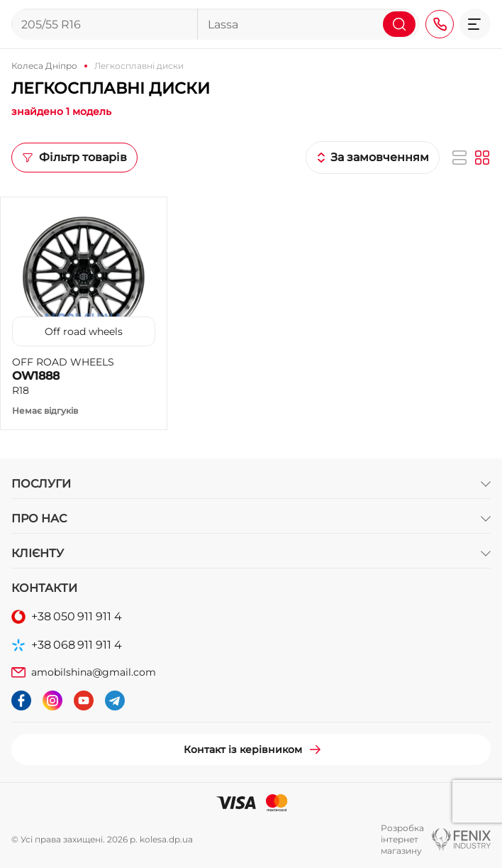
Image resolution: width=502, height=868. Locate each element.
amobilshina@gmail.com (94, 672)
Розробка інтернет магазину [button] (402, 839)
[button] (475, 24)
